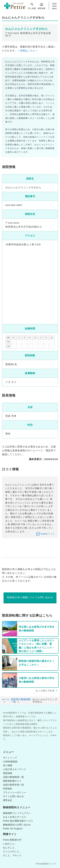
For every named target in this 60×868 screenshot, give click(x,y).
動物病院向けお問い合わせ (17, 825)
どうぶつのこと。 (12, 851)
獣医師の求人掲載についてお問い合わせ (30, 597)
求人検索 (32, 6)
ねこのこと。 (10, 848)
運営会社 (8, 800)
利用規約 (8, 789)
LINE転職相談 (10, 762)
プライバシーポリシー (15, 792)
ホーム (6, 699)
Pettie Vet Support (13, 829)
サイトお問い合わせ (14, 796)
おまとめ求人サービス (15, 817)
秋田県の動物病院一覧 (21, 700)
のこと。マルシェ (12, 855)
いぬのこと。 (10, 844)
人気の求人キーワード (15, 769)
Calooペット (48, 534)
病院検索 (42, 6)
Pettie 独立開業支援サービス (18, 821)
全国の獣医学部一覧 (14, 785)
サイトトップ (10, 758)
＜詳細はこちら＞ (28, 50)
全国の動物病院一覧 (14, 777)
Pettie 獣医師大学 (12, 840)
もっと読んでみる (45, 691)
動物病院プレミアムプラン (17, 813)
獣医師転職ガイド (12, 781)
